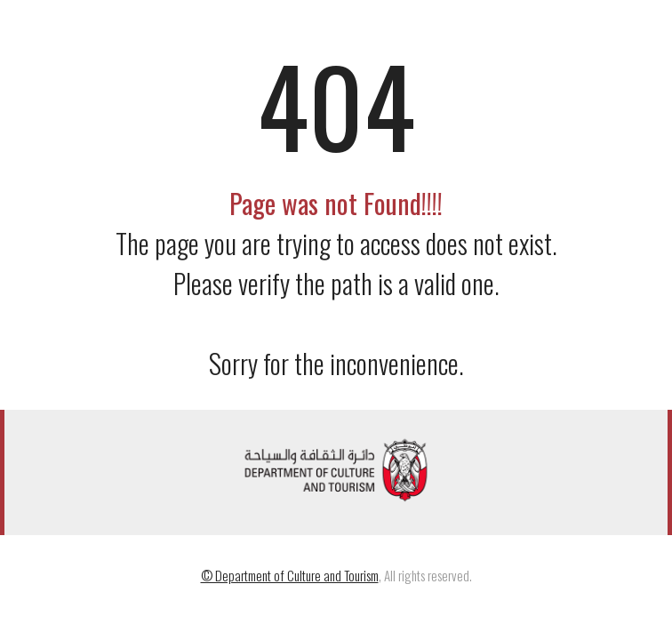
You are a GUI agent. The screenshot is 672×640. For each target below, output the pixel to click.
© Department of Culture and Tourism (290, 575)
